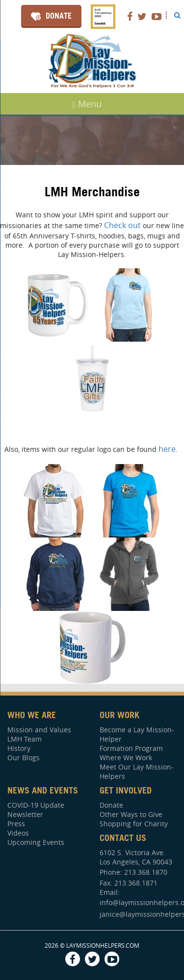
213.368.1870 (146, 872)
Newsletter (25, 814)
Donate (59, 16)
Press (16, 824)
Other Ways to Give (131, 814)
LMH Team (25, 739)
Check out (123, 225)
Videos (18, 833)
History (19, 748)
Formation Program (131, 748)
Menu (87, 104)
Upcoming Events (36, 842)
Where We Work (126, 758)
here (167, 449)
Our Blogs (24, 758)
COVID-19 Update (36, 805)
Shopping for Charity (134, 824)
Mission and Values (39, 730)
